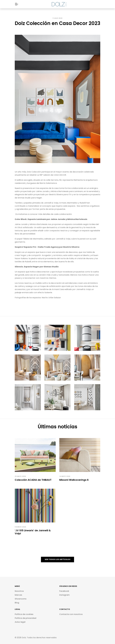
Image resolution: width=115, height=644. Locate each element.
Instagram (64, 595)
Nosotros (19, 591)
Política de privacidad (25, 618)
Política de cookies (24, 614)
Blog (17, 603)
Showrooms (21, 599)
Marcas (18, 595)
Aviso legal (20, 622)
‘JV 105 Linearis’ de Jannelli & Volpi (33, 532)
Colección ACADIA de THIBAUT (33, 480)
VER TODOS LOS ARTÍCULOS (58, 559)
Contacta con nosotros (71, 614)
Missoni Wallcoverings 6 (74, 480)
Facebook (64, 591)
